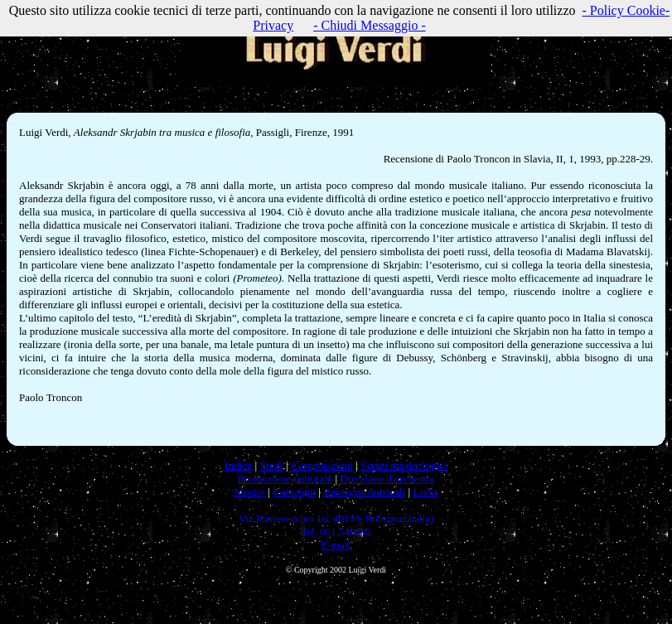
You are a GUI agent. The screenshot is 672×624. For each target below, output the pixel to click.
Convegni (294, 492)
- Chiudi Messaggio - (370, 25)
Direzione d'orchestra (387, 479)
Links (426, 492)
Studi (272, 465)
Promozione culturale (285, 479)
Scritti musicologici (404, 465)
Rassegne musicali (364, 492)
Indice (238, 465)
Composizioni (322, 465)
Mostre (249, 492)
